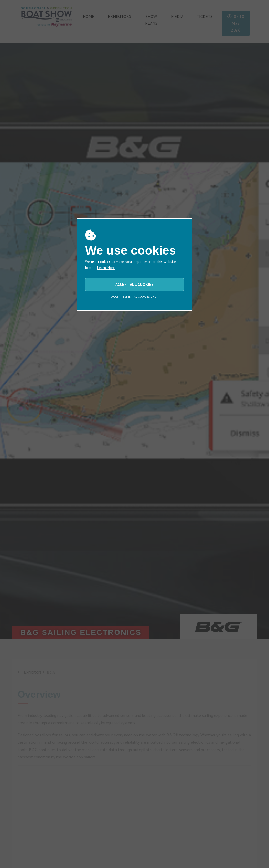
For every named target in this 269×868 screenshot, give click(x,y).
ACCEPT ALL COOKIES (134, 284)
